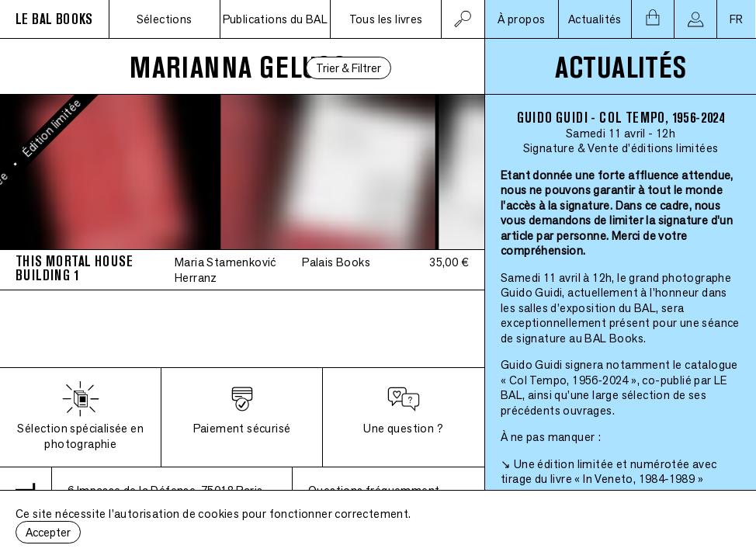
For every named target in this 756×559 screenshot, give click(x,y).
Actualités (595, 19)
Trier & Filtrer (349, 68)
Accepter (48, 532)
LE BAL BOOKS (54, 19)
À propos (521, 19)
